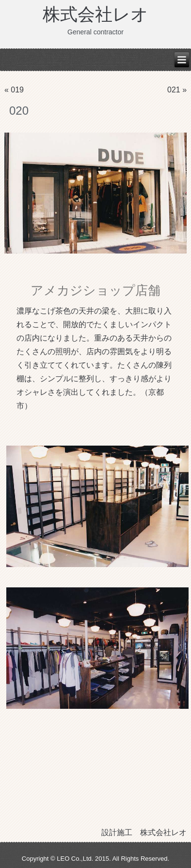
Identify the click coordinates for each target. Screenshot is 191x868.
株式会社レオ (95, 14)
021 (174, 90)
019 (17, 90)
